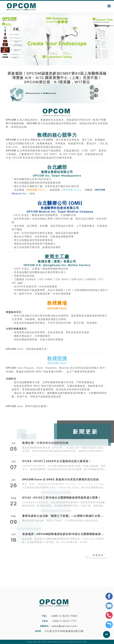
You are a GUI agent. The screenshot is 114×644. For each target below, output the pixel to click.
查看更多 (98, 555)
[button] (9, 39)
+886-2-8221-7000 (64, 616)
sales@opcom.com (64, 626)
